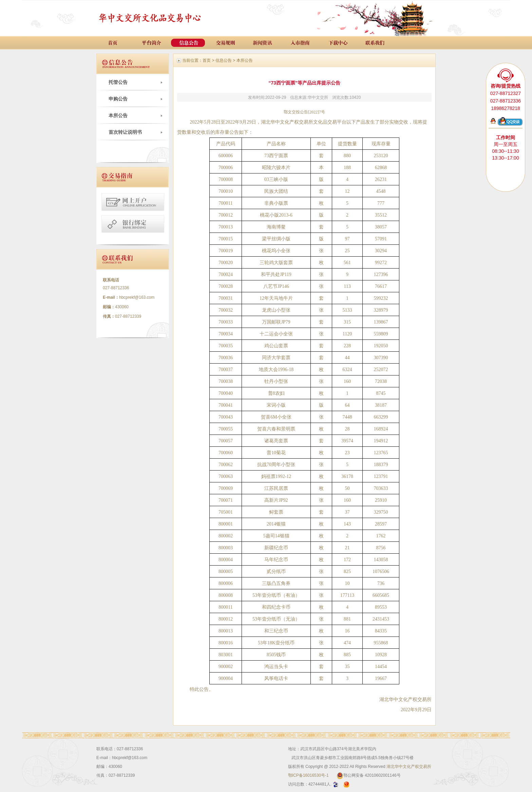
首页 (207, 60)
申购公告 (118, 99)
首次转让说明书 (125, 132)
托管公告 (118, 82)
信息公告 (224, 60)
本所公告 (118, 115)
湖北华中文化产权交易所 (409, 767)
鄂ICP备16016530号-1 (308, 775)
